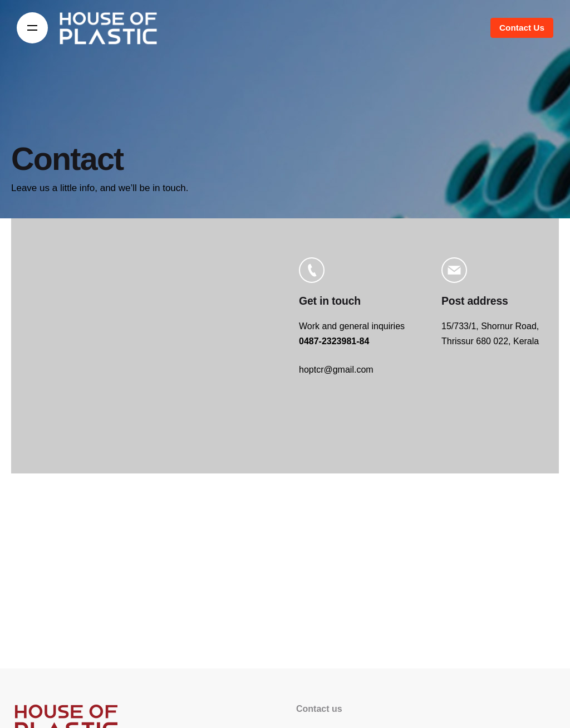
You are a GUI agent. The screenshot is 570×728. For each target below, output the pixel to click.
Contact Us (522, 28)
